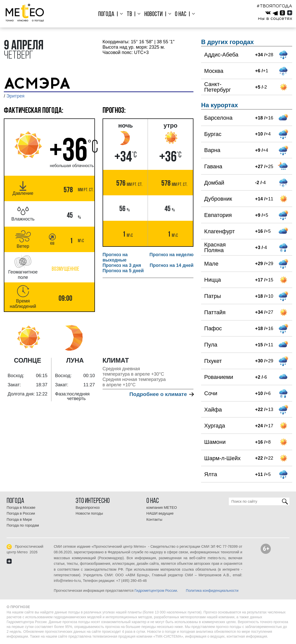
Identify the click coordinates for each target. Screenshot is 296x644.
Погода (109, 14)
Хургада (215, 426)
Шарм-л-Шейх (222, 458)
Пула (211, 345)
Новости (153, 14)
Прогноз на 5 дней (123, 271)
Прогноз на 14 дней (172, 265)
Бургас (213, 134)
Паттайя (215, 312)
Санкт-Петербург (217, 87)
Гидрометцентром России (156, 591)
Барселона (218, 118)
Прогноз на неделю (171, 255)
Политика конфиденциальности (212, 591)
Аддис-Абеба (221, 55)
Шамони (215, 442)
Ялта (211, 474)
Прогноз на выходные (115, 257)
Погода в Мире (19, 519)
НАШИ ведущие (160, 513)
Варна (212, 150)
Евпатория (218, 215)
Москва (214, 71)
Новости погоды (89, 513)
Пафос (213, 328)
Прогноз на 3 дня (122, 265)
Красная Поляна (215, 247)
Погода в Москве (21, 508)
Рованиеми (219, 377)
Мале (211, 264)
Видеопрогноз (88, 508)
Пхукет (213, 361)
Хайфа (213, 410)
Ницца (213, 280)
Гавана (213, 166)
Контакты (154, 519)
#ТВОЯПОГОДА (274, 6)
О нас (179, 14)
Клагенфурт (219, 231)
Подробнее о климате (161, 394)
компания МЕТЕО (162, 508)
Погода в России (21, 513)
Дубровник (218, 199)
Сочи (211, 393)
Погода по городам (23, 525)
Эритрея (15, 96)
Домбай (214, 183)
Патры (213, 296)
